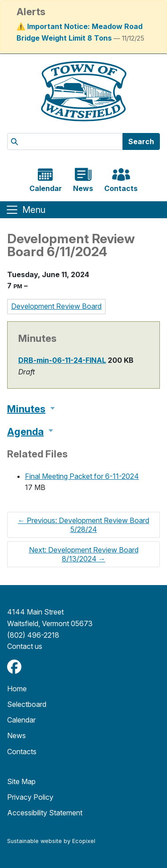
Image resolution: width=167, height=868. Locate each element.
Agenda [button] (25, 432)
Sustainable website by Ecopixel (51, 841)
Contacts (22, 752)
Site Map (21, 781)
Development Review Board (56, 306)
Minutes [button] (26, 409)
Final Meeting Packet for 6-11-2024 (82, 476)
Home (17, 689)
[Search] (65, 141)
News (16, 735)
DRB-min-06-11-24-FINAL (62, 360)
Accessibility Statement (45, 813)
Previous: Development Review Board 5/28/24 (83, 525)
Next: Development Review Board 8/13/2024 (84, 554)
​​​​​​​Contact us (25, 646)
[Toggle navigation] (25, 210)
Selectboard (27, 704)
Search (141, 141)
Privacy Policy (30, 797)
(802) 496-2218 (33, 635)
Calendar (21, 720)
